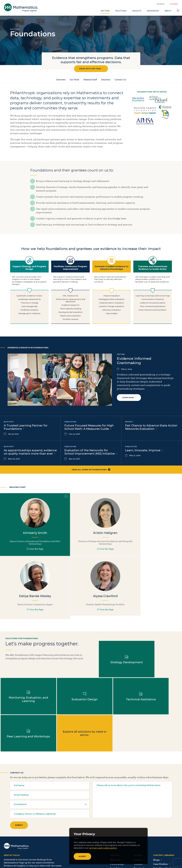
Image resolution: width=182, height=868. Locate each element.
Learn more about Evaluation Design (23, 699)
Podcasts (159, 847)
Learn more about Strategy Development (114, 662)
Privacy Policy (154, 861)
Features (159, 843)
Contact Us (121, 80)
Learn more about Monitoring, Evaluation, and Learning (159, 662)
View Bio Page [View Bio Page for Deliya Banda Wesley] (152, 551)
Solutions (121, 11)
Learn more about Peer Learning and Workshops (114, 699)
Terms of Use (172, 861)
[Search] (178, 11)
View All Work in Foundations (91, 474)
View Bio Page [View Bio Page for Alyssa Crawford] (30, 614)
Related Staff (90, 80)
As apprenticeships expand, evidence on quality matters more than (28, 454)
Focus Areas (117, 831)
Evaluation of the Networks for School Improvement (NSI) (86, 454)
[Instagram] (21, 853)
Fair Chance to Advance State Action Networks (151, 427)
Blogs (157, 826)
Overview (60, 80)
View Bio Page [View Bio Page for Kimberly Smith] (30, 554)
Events (138, 835)
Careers (161, 4)
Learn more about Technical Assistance (68, 699)
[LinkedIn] (16, 853)
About (168, 11)
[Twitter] (6, 853)
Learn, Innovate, (144, 451)
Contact (174, 4)
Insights (137, 11)
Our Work (74, 80)
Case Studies (161, 831)
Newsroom (153, 11)
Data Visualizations (166, 835)
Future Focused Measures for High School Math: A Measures (89, 427)
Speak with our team (91, 69)
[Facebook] (11, 853)
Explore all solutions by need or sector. (159, 699)
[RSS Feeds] (26, 853)
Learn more (129, 398)
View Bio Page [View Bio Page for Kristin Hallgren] (91, 554)
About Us (116, 826)
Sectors (105, 11)
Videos (158, 851)
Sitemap (139, 861)
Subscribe (15, 843)
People (138, 839)
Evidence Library (164, 839)
